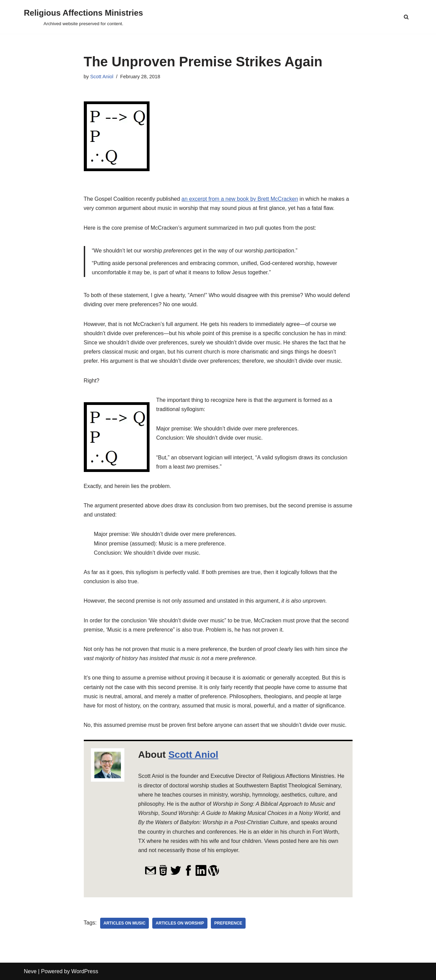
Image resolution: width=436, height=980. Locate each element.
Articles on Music (124, 923)
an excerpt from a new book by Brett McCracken (240, 199)
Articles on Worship (180, 923)
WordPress (85, 971)
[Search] (406, 17)
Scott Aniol (102, 77)
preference (228, 923)
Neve (30, 971)
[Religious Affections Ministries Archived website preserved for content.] (83, 17)
